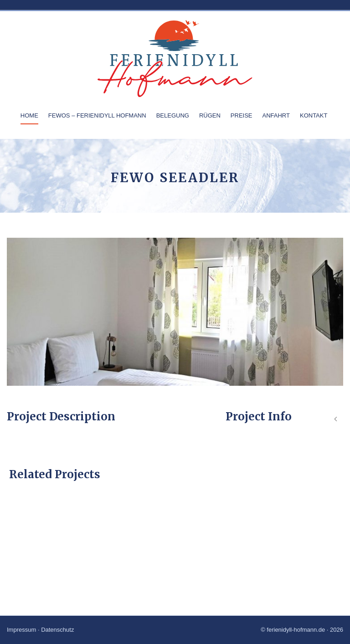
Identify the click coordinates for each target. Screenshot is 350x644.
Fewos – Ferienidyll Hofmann (97, 115)
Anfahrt (276, 115)
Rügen (210, 115)
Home (29, 115)
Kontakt (314, 115)
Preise (242, 115)
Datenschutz (57, 630)
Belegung (173, 115)
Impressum (21, 630)
